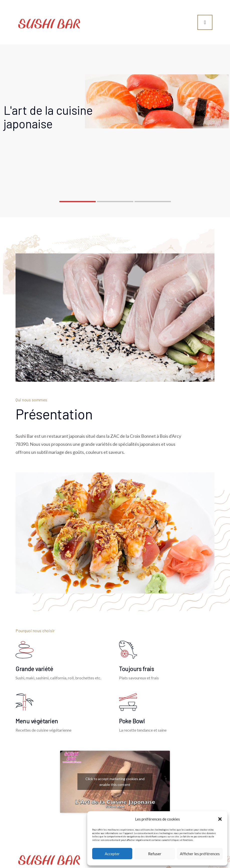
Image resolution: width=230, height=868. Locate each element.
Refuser (155, 854)
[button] (220, 819)
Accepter (112, 854)
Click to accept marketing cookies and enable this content (115, 782)
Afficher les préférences (200, 854)
